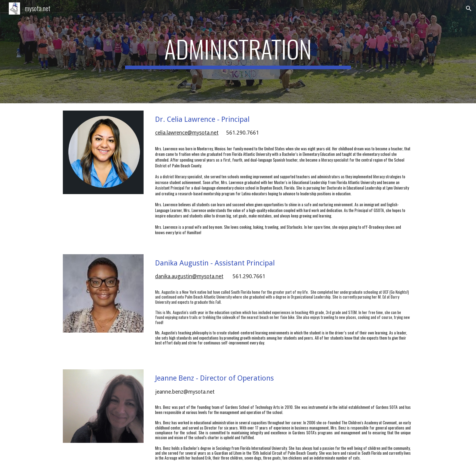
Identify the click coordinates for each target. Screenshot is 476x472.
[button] (469, 9)
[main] (238, 52)
